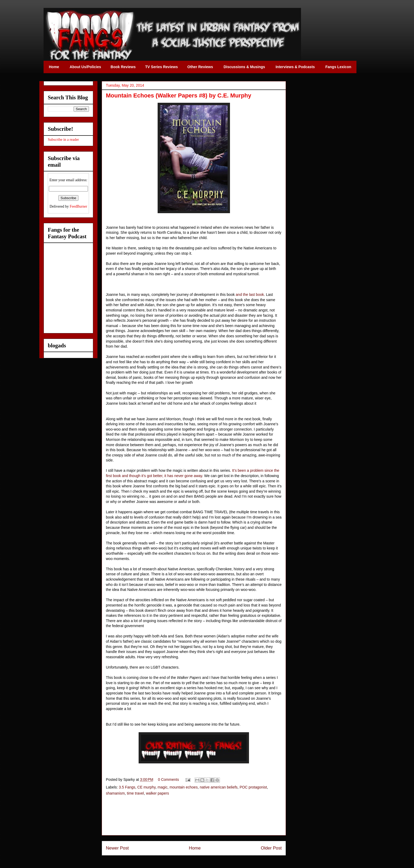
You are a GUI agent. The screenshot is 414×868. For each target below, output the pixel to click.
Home (195, 848)
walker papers (157, 793)
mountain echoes (184, 787)
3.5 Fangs (127, 787)
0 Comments (168, 780)
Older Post (271, 848)
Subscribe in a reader (63, 140)
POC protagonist (253, 787)
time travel (135, 793)
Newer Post (117, 848)
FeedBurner (78, 206)
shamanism (115, 793)
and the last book (250, 295)
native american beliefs (218, 787)
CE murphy (146, 787)
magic (163, 787)
